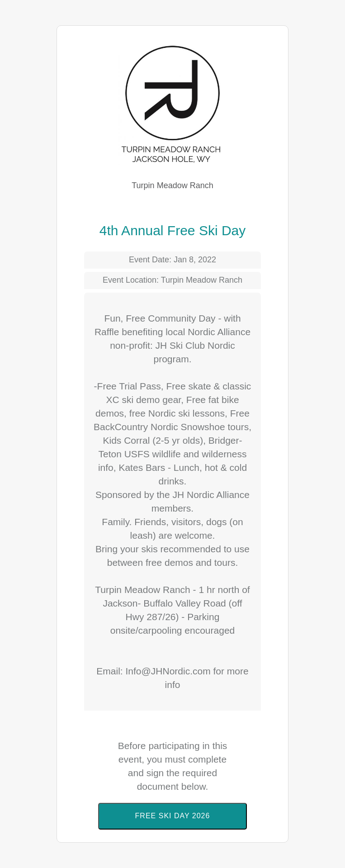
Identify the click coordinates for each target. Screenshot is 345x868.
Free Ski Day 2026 (173, 816)
